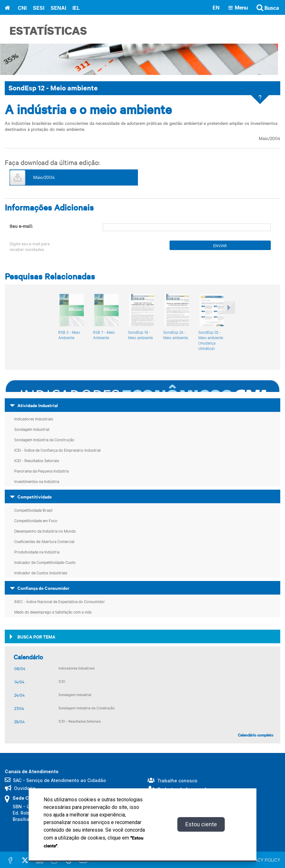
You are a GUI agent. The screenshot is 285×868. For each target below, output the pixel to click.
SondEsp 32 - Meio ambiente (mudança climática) (211, 340)
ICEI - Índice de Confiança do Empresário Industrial (57, 449)
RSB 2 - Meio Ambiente (69, 334)
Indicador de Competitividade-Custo (45, 562)
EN (216, 7)
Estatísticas (48, 31)
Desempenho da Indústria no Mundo (45, 530)
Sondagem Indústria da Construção (44, 439)
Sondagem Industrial (32, 429)
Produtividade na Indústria (37, 551)
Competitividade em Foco (36, 520)
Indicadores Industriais (34, 418)
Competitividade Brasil (33, 510)
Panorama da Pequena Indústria (41, 470)
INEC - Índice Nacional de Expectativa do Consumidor (60, 601)
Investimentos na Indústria (37, 481)
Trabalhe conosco (177, 780)
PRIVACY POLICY (263, 860)
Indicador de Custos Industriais (41, 572)
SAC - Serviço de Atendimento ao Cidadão (59, 780)
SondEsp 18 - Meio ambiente (140, 334)
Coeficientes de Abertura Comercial (44, 541)
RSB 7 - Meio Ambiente (104, 334)
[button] (228, 325)
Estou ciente (201, 824)
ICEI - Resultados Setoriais (37, 460)
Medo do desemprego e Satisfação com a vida (53, 611)
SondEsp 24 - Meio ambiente (176, 334)
